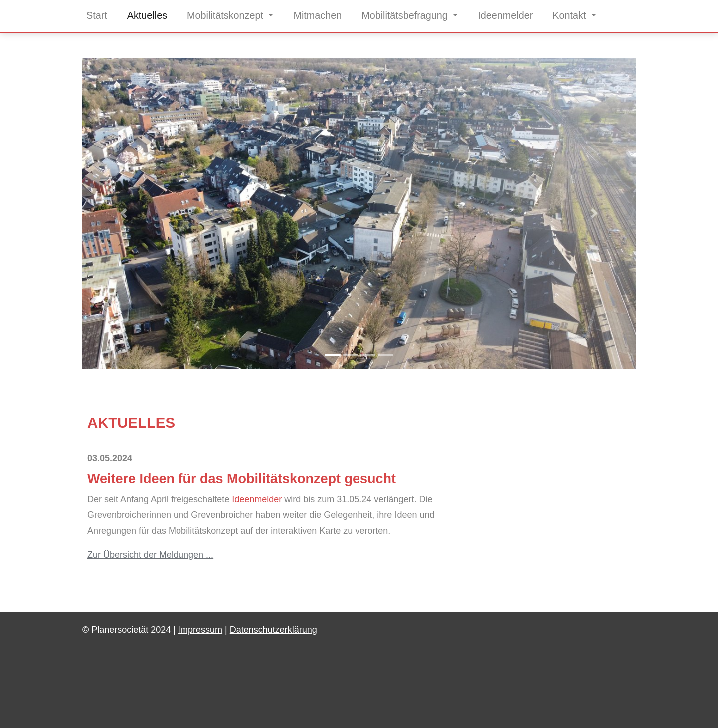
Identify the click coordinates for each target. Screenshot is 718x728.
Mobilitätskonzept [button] (226, 15)
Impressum (200, 630)
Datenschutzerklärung (273, 630)
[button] (124, 213)
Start (97, 15)
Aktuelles (147, 15)
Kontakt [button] (571, 15)
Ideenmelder (505, 15)
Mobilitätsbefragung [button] (406, 15)
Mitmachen (317, 15)
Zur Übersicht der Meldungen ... (150, 555)
